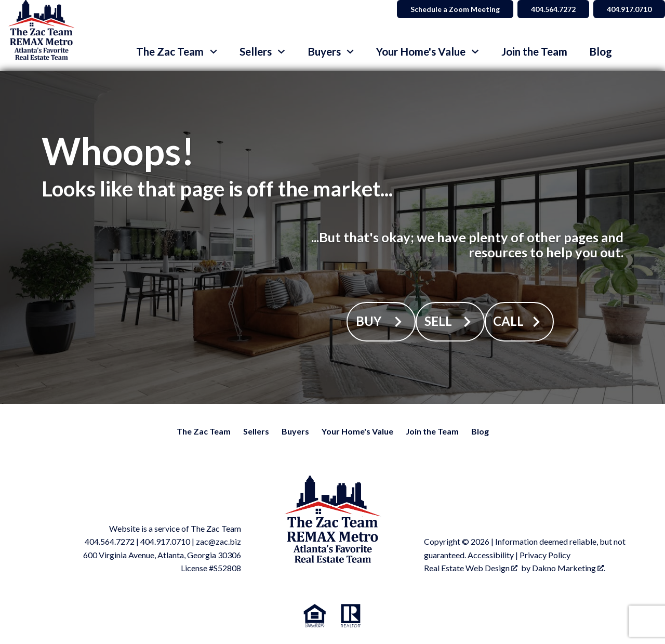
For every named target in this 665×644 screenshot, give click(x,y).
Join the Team (534, 52)
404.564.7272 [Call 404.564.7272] (553, 9)
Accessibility (491, 555)
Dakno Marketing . (569, 568)
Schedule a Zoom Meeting (455, 9)
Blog (601, 52)
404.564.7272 (110, 541)
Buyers (295, 431)
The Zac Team (204, 431)
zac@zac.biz (218, 541)
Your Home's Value (357, 431)
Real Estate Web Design (471, 568)
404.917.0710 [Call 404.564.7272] (629, 9)
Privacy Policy (545, 555)
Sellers (256, 431)
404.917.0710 (165, 541)
